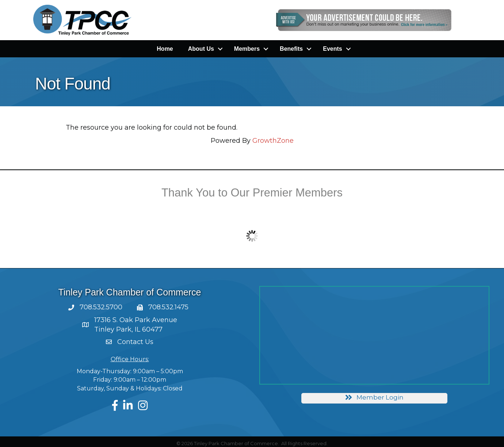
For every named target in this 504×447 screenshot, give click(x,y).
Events (332, 49)
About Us (201, 49)
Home (165, 49)
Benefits (291, 49)
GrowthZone (273, 141)
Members (247, 49)
